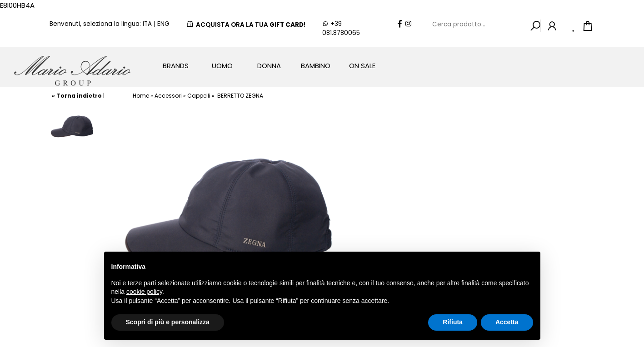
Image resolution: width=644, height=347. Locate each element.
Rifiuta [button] (453, 322)
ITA (147, 24)
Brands (176, 66)
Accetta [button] (507, 322)
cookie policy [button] (144, 292)
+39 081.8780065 (341, 28)
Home (141, 96)
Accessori (168, 96)
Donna (269, 66)
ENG (163, 24)
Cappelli (199, 96)
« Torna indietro (77, 96)
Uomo (222, 66)
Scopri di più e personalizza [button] (168, 322)
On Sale (362, 66)
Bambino (316, 66)
